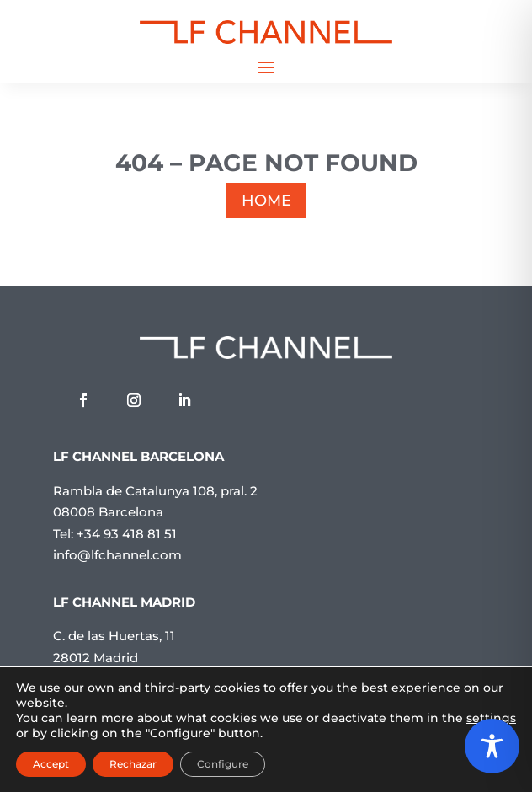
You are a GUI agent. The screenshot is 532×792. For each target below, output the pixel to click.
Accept (51, 764)
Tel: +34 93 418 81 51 (115, 534)
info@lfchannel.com (117, 555)
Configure (223, 764)
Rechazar (133, 764)
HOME (266, 201)
